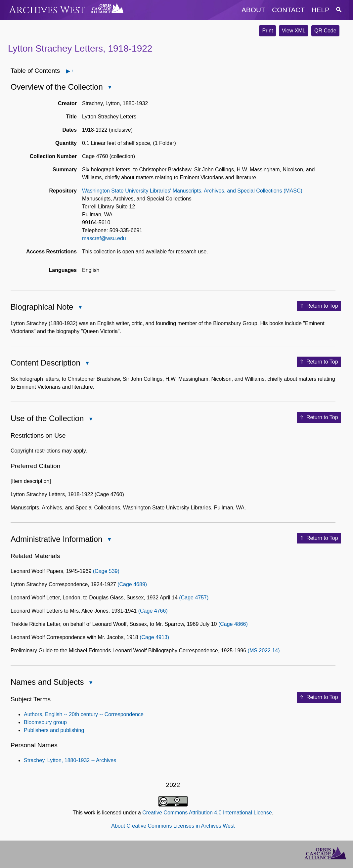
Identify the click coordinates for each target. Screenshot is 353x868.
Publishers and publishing (54, 730)
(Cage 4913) (154, 637)
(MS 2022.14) (264, 651)
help (321, 10)
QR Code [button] (325, 31)
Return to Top (319, 306)
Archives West (47, 10)
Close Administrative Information (109, 540)
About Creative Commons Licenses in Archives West (173, 826)
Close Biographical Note (80, 308)
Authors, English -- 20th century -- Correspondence (84, 714)
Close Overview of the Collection (110, 88)
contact (288, 10)
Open (72, 71)
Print (267, 31)
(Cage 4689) (132, 584)
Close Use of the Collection (90, 420)
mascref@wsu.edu (104, 238)
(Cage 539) (106, 571)
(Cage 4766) (153, 611)
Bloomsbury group (45, 722)
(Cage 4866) (233, 624)
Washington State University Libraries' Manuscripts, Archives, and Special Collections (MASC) (192, 191)
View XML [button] (294, 31)
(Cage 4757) (194, 598)
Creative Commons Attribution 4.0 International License (207, 813)
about (253, 10)
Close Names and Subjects (90, 683)
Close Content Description (87, 364)
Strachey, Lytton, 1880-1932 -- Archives (70, 760)
